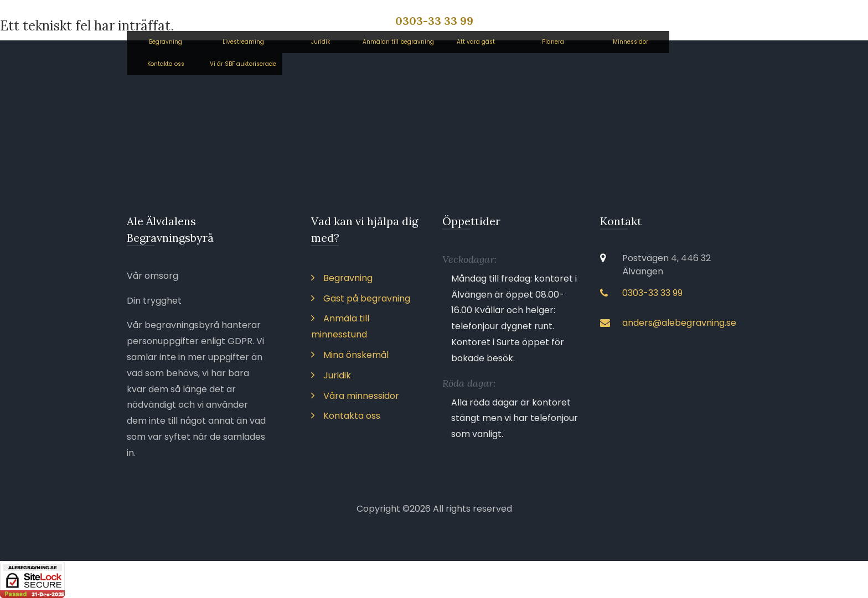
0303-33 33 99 (434, 21)
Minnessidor (631, 42)
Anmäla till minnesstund (340, 326)
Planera (553, 42)
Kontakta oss (166, 64)
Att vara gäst (476, 42)
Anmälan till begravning (398, 42)
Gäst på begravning (361, 298)
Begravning (166, 42)
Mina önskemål (350, 355)
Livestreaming (243, 42)
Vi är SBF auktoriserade (243, 64)
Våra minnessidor (355, 396)
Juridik (321, 42)
